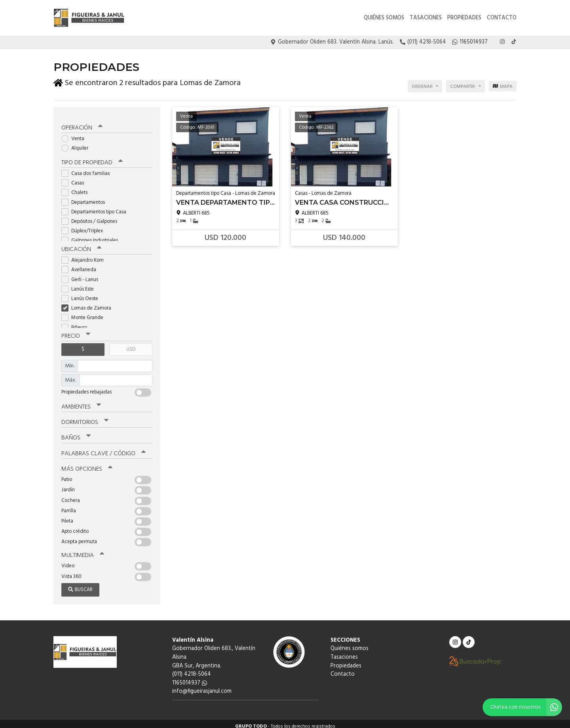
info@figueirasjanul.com (202, 686)
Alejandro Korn (85, 256)
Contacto (502, 18)
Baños (76, 433)
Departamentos (86, 198)
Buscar (80, 584)
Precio (76, 332)
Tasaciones (426, 18)
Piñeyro (77, 323)
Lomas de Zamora (89, 304)
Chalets (77, 188)
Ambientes (81, 402)
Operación (82, 124)
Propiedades (464, 18)
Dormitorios (85, 418)
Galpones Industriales (92, 236)
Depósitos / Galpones (92, 217)
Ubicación (81, 245)
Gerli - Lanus (82, 275)
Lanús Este (80, 284)
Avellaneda (81, 265)
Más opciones (87, 464)
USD (131, 345)
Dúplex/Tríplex (85, 227)
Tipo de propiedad (92, 158)
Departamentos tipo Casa (96, 207)
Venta (75, 134)
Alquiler (77, 144)
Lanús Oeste (82, 294)
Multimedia (83, 550)
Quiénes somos (384, 18)
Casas (75, 179)
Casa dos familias (88, 169)
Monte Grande (85, 313)
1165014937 (190, 678)
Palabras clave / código (104, 449)
